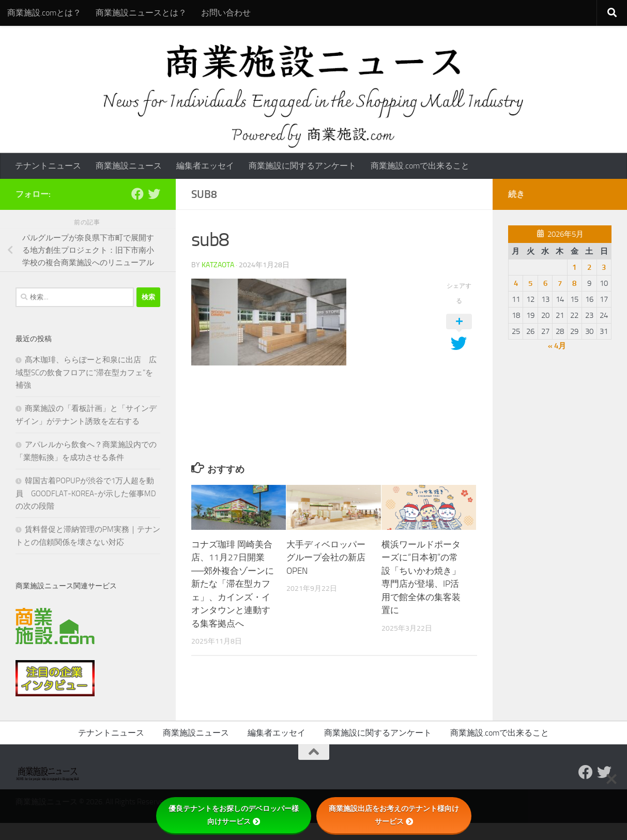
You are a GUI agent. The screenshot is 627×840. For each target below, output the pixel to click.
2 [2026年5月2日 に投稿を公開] (589, 267)
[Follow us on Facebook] (137, 194)
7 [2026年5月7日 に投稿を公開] (560, 283)
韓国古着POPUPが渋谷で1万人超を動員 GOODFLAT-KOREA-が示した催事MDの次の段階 (86, 493)
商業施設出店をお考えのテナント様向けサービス (394, 815)
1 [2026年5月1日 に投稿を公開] (574, 267)
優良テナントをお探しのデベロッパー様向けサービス (234, 815)
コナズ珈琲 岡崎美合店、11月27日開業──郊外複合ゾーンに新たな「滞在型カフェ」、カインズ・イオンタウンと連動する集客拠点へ (233, 584)
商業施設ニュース (129, 166)
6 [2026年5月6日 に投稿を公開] (545, 283)
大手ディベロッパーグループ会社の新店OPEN (326, 558)
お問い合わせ (226, 13)
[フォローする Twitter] (154, 194)
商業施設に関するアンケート (302, 166)
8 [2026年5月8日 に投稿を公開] (574, 283)
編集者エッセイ (205, 166)
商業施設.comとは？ (44, 13)
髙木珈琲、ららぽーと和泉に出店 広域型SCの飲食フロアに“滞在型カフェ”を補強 (86, 372)
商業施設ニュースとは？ (141, 13)
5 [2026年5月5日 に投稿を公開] (530, 283)
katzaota (218, 265)
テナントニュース (48, 166)
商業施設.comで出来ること (420, 166)
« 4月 (557, 346)
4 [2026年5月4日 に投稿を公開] (516, 283)
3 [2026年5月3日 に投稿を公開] (604, 267)
